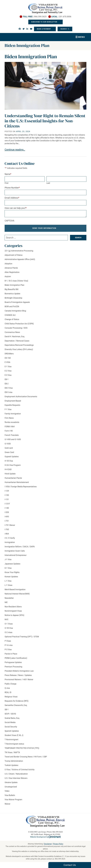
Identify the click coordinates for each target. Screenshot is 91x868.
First (7, 183)
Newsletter (9, 598)
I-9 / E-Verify (10, 538)
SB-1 (7, 710)
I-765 (7, 529)
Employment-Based (13, 401)
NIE (6, 602)
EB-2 (7, 384)
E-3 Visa (8, 375)
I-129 (7, 491)
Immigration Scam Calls (15, 551)
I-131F (7, 504)
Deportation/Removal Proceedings (19, 345)
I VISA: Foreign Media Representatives (21, 487)
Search (64, 29)
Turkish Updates (11, 765)
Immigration (10, 542)
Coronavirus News (12, 332)
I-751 (7, 521)
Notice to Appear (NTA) (14, 615)
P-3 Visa (8, 650)
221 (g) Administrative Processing (19, 251)
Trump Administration (14, 761)
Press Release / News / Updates (18, 675)
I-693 (7, 517)
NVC (7, 619)
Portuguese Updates (13, 662)
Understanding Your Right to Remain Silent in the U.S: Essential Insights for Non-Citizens (45, 121)
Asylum (8, 276)
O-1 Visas (9, 624)
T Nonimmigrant (11, 740)
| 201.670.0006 (61, 17)
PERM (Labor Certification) (16, 658)
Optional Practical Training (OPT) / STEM (22, 637)
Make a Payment (44, 29)
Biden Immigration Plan (14, 285)
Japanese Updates (12, 564)
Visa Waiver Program (13, 800)
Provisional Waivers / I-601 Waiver (19, 680)
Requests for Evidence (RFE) (17, 701)
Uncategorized (11, 787)
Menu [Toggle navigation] (82, 37)
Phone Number (12, 188)
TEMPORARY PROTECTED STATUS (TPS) (22, 748)
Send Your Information (44, 228)
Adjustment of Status (14, 255)
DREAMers (9, 354)
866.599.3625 (60, 859)
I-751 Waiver (10, 525)
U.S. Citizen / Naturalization (16, 774)
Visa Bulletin (10, 795)
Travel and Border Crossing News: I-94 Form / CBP (26, 757)
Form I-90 (9, 431)
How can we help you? (16, 208)
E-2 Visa (8, 371)
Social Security (11, 727)
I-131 (7, 499)
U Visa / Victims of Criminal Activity (20, 770)
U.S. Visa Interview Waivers (16, 778)
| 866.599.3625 (35, 17)
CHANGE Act (10, 315)
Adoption (8, 264)
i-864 (7, 534)
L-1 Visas (8, 585)
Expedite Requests (12, 405)
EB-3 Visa (9, 388)
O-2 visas (8, 632)
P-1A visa (9, 645)
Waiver (7, 804)
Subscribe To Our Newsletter (44, 22)
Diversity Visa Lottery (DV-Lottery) (19, 349)
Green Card (9, 452)
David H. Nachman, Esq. (15, 337)
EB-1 (7, 379)
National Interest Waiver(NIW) (17, 594)
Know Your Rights (12, 572)
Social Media (10, 722)
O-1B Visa (9, 628)
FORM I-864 (10, 427)
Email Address (12, 198)
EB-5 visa (8, 392)
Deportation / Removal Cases (17, 341)
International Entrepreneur (16, 555)
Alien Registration (12, 272)
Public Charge (10, 684)
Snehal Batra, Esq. (12, 718)
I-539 (7, 512)
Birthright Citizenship (13, 298)
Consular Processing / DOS (16, 328)
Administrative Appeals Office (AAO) (20, 259)
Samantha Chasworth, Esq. (16, 705)
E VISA (7, 362)
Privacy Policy (58, 844)
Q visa (7, 688)
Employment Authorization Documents (21, 397)
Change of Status (12, 319)
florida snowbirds (12, 422)
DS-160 (8, 358)
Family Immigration (13, 414)
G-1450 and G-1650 (13, 439)
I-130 (7, 495)
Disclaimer (48, 844)
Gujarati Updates (12, 457)
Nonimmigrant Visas (13, 611)
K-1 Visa (8, 568)
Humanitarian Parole (13, 478)
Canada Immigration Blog (15, 311)
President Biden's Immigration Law (19, 671)
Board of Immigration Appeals (17, 302)
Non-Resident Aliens (13, 607)
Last (48, 183)
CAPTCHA (9, 221)
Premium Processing (13, 667)
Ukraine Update (11, 782)
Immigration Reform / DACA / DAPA (20, 547)
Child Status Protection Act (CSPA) (19, 324)
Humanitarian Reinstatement (17, 482)
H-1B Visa (9, 461)
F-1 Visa (8, 409)
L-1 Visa (8, 581)
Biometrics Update (12, 294)
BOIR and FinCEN (12, 307)
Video (7, 791)
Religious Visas (11, 697)
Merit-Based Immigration (15, 589)
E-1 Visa (8, 367)
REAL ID (8, 692)
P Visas (8, 641)
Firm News (9, 418)
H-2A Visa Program (13, 465)
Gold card (9, 448)
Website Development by (46, 837)
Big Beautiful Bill (11, 289)
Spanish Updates (12, 731)
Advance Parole (11, 268)
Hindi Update (10, 474)
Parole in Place (11, 654)
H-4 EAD (8, 469)
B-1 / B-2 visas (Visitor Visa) (16, 281)
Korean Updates (11, 577)
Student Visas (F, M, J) (14, 735)
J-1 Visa (8, 559)
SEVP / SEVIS (10, 714)
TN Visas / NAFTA (12, 752)
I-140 (7, 508)
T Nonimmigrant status (14, 744)
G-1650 (8, 444)
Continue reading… (15, 150)
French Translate (12, 435)
